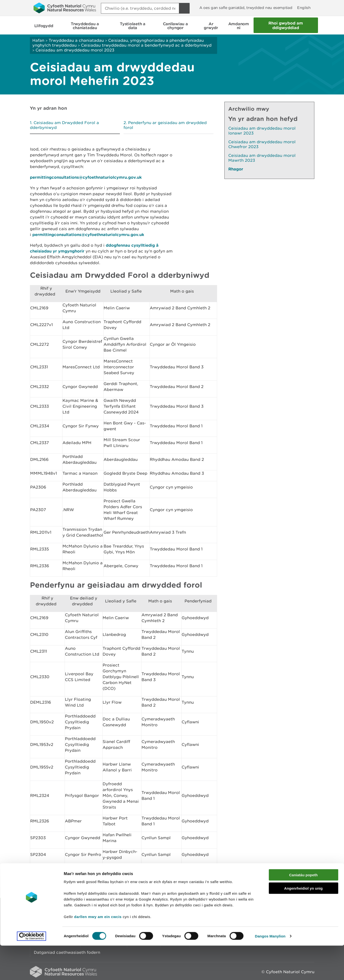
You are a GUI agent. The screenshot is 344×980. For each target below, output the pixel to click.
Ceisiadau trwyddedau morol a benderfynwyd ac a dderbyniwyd (146, 45)
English (304, 8)
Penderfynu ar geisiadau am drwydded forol (165, 125)
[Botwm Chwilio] (184, 8)
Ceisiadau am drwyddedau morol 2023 (75, 50)
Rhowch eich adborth (135, 888)
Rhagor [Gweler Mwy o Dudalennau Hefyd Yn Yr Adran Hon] (236, 169)
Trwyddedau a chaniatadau (76, 40)
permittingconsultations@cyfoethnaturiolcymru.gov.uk (86, 177)
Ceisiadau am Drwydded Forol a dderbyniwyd (64, 125)
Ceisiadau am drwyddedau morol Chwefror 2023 (262, 144)
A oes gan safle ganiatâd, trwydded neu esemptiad (246, 8)
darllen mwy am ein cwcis (98, 951)
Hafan (38, 40)
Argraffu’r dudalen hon (291, 888)
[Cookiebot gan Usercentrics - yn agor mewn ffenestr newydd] (31, 971)
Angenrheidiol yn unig (303, 923)
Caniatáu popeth (303, 909)
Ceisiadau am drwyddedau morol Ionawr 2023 (262, 131)
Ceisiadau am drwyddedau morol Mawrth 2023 (262, 158)
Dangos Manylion (270, 970)
